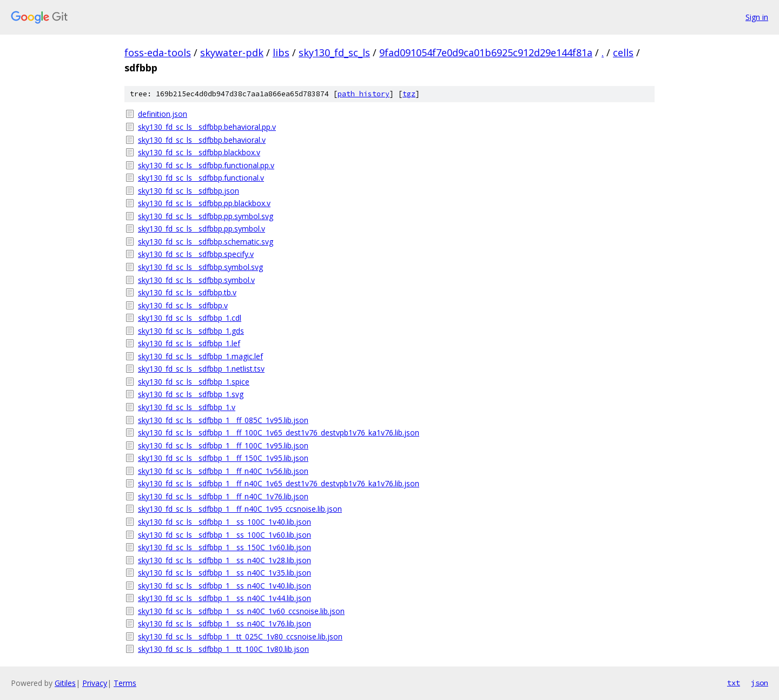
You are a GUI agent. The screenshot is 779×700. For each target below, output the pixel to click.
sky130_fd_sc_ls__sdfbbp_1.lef (189, 343)
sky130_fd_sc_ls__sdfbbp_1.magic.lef (200, 356)
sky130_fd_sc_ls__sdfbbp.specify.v (196, 254)
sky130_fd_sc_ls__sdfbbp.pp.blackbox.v (204, 203)
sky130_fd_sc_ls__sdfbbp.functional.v (201, 178)
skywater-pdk (232, 52)
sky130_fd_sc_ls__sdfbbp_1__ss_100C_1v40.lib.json (225, 522)
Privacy (95, 683)
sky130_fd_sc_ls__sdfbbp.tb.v (187, 292)
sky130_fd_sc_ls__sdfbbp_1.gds (191, 331)
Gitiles (65, 683)
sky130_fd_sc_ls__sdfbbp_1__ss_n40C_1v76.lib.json (225, 623)
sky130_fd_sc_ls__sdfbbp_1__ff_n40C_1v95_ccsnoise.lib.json (240, 509)
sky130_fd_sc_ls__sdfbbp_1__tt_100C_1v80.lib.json (223, 649)
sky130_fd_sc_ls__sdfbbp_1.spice (194, 382)
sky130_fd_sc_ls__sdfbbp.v (183, 305)
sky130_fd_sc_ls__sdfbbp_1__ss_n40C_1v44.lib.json (225, 598)
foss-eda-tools (158, 52)
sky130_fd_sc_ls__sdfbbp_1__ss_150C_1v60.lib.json (225, 547)
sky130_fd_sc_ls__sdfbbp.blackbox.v (199, 152)
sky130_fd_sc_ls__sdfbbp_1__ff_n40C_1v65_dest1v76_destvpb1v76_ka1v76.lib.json (279, 483)
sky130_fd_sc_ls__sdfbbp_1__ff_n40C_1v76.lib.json (223, 496)
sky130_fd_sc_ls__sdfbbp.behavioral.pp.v (207, 127)
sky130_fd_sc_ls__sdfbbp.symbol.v (196, 280)
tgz (409, 94)
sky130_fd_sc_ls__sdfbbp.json (189, 191)
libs (281, 52)
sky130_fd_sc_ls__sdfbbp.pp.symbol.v (202, 229)
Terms (125, 683)
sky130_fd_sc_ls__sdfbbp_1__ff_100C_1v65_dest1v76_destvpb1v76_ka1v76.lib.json (279, 432)
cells (623, 52)
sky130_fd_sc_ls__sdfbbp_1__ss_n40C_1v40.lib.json (225, 586)
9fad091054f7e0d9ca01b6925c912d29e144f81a (486, 52)
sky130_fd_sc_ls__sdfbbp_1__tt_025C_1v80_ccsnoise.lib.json (240, 636)
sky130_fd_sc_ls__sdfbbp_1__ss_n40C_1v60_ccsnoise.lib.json (241, 611)
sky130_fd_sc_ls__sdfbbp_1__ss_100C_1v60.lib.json (225, 535)
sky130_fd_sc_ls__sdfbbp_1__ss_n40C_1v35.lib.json (225, 573)
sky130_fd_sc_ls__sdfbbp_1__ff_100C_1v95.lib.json (223, 445)
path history (364, 94)
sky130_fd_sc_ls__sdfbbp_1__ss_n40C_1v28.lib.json (225, 560)
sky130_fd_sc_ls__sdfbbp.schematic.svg (206, 242)
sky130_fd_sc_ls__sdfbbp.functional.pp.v (206, 165)
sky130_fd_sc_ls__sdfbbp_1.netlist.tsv (201, 369)
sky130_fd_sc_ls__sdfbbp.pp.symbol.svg (206, 216)
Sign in (757, 17)
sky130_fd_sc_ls (334, 52)
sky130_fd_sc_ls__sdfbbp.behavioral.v (202, 140)
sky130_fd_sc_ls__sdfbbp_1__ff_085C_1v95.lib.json (223, 420)
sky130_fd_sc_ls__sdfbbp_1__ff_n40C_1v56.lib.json (223, 471)
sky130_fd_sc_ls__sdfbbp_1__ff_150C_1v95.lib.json (223, 458)
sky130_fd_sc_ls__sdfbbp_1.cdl (190, 318)
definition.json (163, 114)
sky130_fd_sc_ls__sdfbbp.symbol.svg (200, 267)
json (760, 683)
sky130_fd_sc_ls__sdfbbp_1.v (187, 407)
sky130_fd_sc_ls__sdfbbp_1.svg (191, 394)
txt (734, 683)
